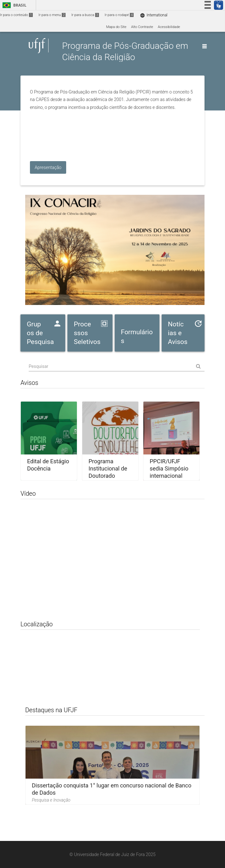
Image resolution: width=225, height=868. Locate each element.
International (154, 15)
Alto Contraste (142, 27)
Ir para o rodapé (119, 15)
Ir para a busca (85, 15)
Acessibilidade (169, 27)
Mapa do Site (116, 27)
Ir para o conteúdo (16, 15)
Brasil (13, 5)
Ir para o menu (52, 15)
